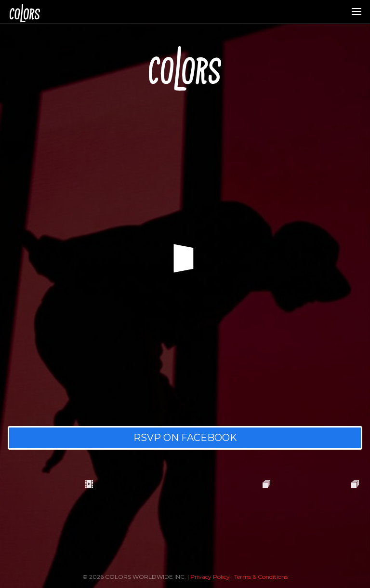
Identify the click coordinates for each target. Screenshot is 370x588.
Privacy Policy (210, 577)
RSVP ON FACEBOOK (185, 438)
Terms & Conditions (261, 577)
